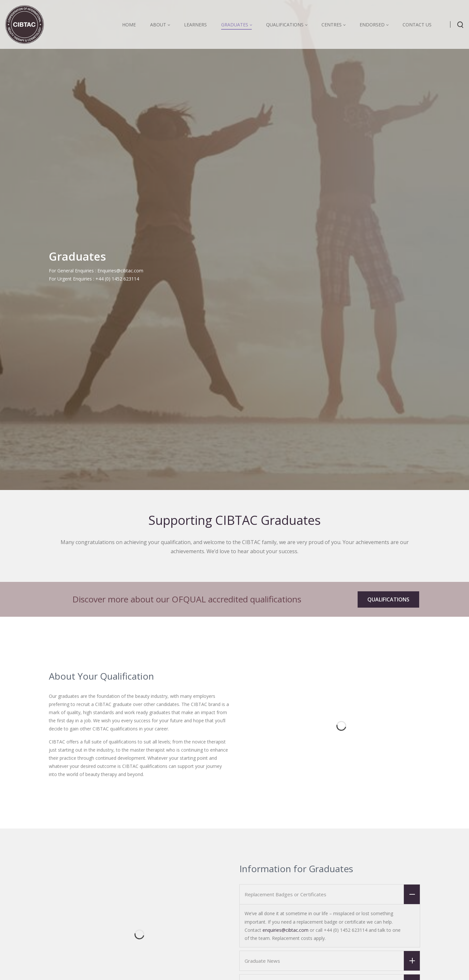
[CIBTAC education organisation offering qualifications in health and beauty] (24, 24)
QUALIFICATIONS (388, 599)
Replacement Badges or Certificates (332, 894)
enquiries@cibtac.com (285, 930)
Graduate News (332, 961)
